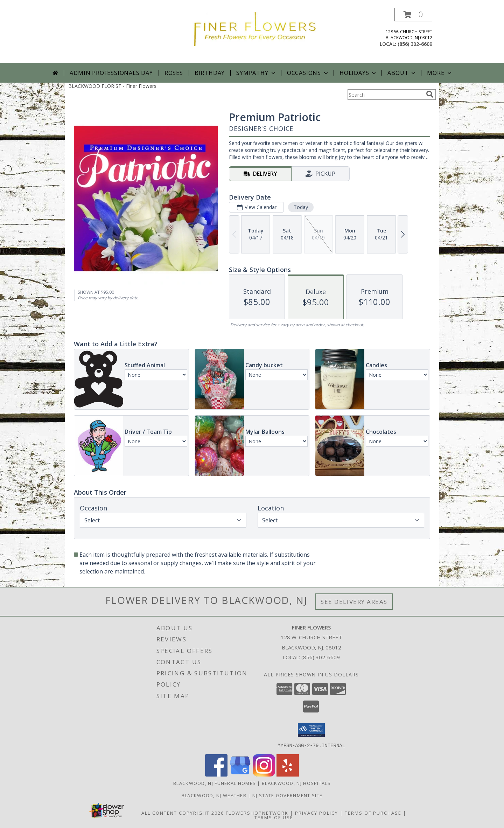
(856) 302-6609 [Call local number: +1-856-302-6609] (415, 44)
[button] (413, 15)
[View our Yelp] (288, 774)
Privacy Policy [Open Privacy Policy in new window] (317, 813)
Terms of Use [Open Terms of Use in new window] (274, 817)
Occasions (308, 73)
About (402, 73)
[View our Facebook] (216, 774)
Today (301, 207)
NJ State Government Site (287, 795)
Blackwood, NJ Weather (214, 795)
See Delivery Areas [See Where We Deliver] (354, 602)
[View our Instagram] (264, 774)
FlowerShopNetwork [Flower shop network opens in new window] (257, 813)
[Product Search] (385, 95)
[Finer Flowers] (255, 29)
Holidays (358, 73)
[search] (430, 94)
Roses (174, 73)
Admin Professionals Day (111, 73)
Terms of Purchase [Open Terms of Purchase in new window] (373, 813)
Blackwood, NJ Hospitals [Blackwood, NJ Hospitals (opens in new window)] (296, 783)
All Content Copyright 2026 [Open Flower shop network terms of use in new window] (183, 813)
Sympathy (256, 73)
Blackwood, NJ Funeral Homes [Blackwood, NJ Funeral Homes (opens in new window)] (215, 783)
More (440, 73)
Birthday (210, 73)
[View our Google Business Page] (240, 774)
